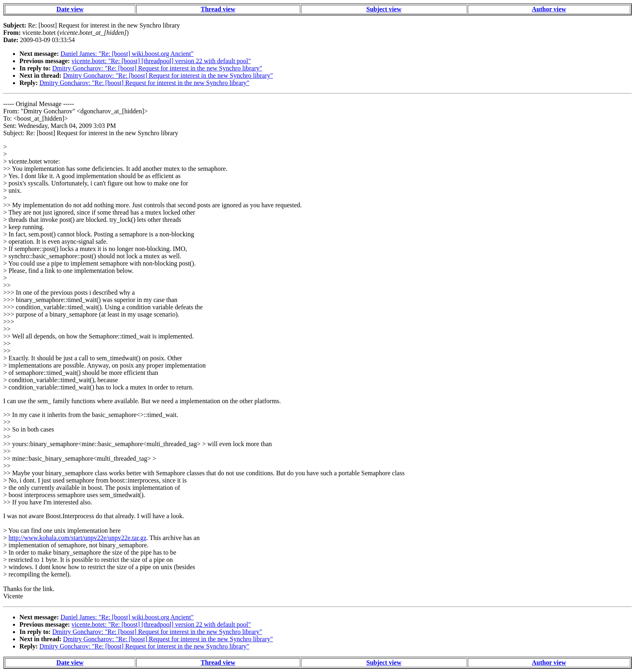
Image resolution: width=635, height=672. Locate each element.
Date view (70, 9)
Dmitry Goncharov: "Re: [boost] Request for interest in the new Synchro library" (157, 68)
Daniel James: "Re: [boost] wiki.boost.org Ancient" (127, 54)
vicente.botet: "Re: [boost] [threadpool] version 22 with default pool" (161, 61)
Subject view (384, 9)
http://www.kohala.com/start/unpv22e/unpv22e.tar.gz (77, 538)
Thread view (218, 9)
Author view (549, 9)
